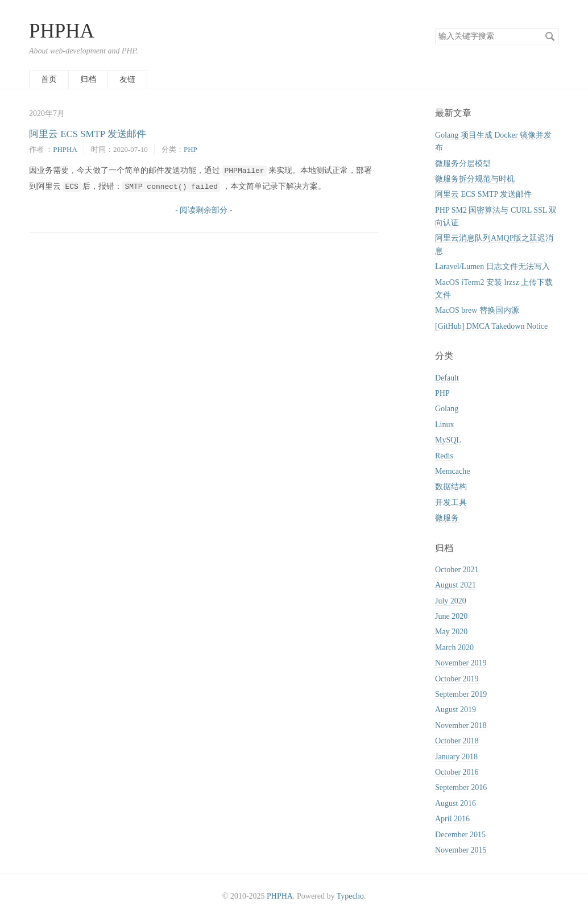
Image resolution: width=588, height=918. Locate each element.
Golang (447, 409)
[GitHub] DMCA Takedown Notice (491, 326)
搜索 (550, 36)
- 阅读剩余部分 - (204, 210)
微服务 (447, 518)
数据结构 (451, 487)
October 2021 (457, 570)
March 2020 (454, 648)
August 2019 (456, 710)
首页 (49, 79)
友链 (127, 79)
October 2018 (457, 741)
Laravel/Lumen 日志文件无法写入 (492, 266)
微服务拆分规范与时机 (475, 179)
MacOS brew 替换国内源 (477, 310)
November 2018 (461, 725)
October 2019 (457, 679)
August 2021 (456, 585)
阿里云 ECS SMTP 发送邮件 (88, 134)
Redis (444, 456)
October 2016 (457, 772)
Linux (444, 425)
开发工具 (451, 503)
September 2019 (461, 694)
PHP (191, 149)
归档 (88, 79)
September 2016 (461, 787)
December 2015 (460, 835)
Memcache (452, 471)
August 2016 (456, 803)
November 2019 (461, 663)
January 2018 (456, 757)
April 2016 (452, 819)
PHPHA (62, 31)
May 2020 (451, 632)
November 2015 (461, 850)
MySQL (448, 440)
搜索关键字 (435, 28)
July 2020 (451, 601)
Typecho (350, 896)
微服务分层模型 (463, 164)
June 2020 (451, 616)
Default (447, 378)
